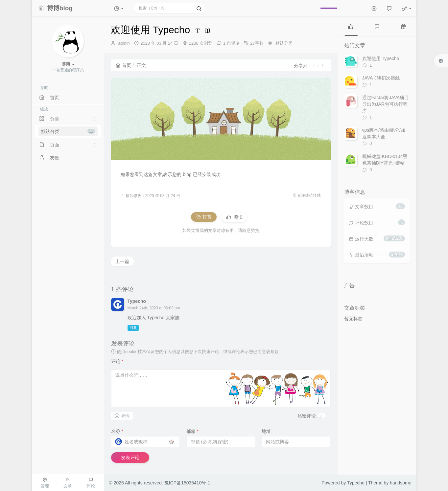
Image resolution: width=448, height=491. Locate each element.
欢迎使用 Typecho (381, 58)
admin (124, 43)
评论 (117, 361)
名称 (117, 431)
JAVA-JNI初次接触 (381, 78)
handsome (401, 483)
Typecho (137, 301)
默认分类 (68, 131)
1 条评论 (231, 43)
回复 (133, 328)
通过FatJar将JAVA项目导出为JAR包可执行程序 (386, 104)
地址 (266, 431)
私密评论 (307, 416)
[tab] (351, 26)
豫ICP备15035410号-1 (187, 483)
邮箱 (192, 431)
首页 (123, 65)
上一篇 (122, 261)
